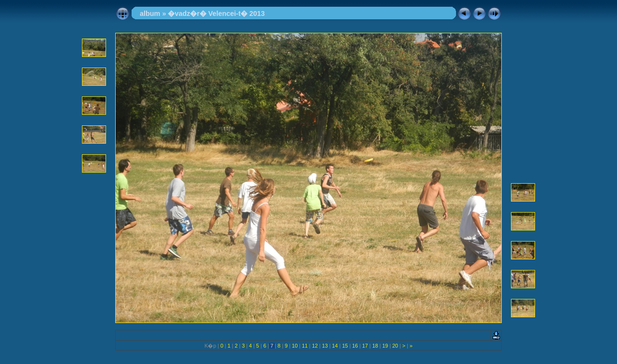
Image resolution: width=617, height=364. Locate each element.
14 (335, 346)
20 (395, 346)
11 (305, 346)
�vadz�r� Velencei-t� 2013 (216, 13)
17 (365, 346)
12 (315, 346)
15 (345, 346)
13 (325, 346)
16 (355, 346)
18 (375, 346)
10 (295, 346)
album (150, 13)
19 (385, 346)
